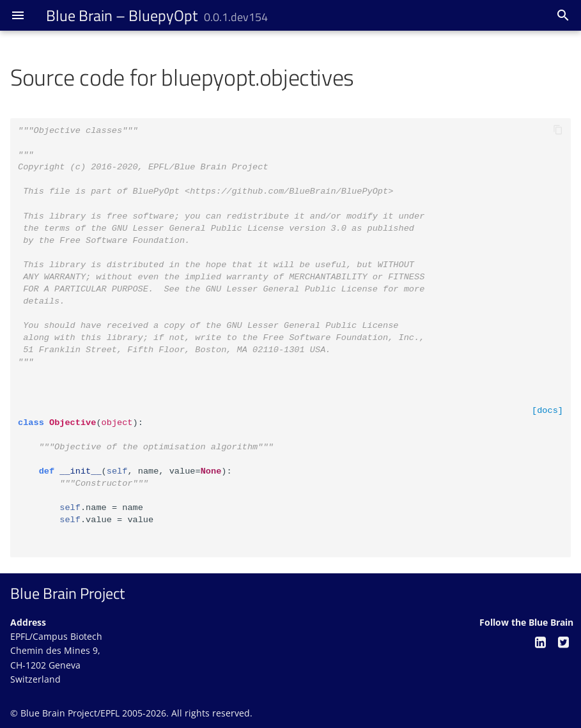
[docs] (547, 411)
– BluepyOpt (157, 15)
